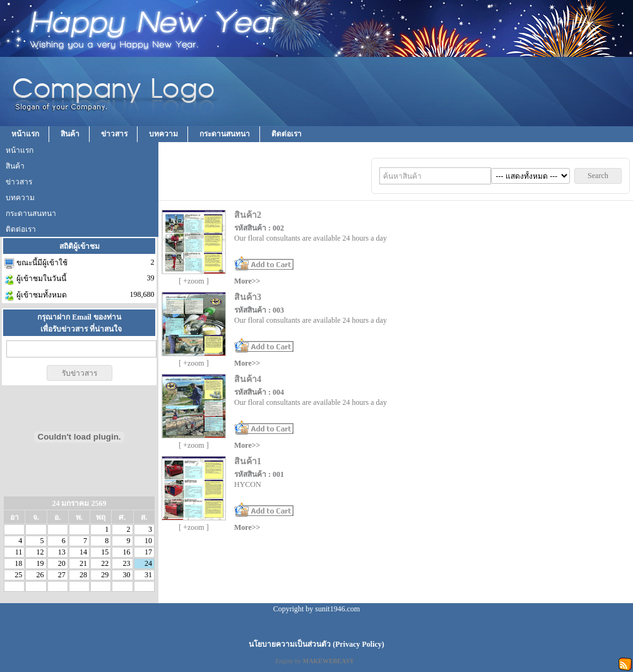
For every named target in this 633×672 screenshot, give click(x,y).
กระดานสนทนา (225, 134)
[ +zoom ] (193, 281)
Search (598, 176)
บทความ (163, 134)
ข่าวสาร (114, 134)
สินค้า (70, 134)
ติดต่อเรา (287, 134)
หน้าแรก (25, 134)
